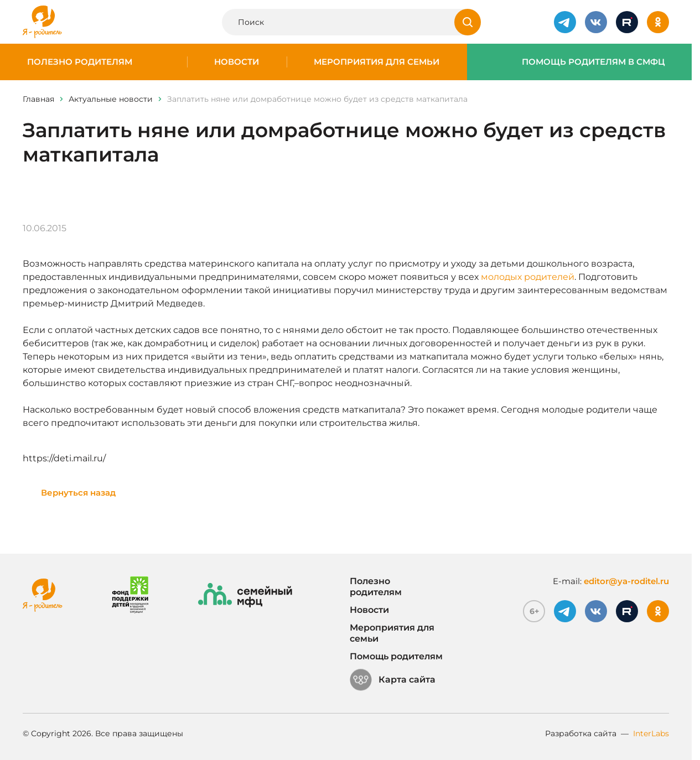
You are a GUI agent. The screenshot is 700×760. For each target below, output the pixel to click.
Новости (237, 62)
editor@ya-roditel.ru (626, 581)
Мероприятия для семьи (377, 62)
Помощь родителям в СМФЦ (593, 62)
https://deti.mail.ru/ (64, 458)
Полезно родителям (80, 62)
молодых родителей (528, 277)
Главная (38, 99)
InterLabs (651, 733)
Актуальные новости (111, 99)
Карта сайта (393, 680)
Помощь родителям (396, 656)
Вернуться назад (78, 493)
